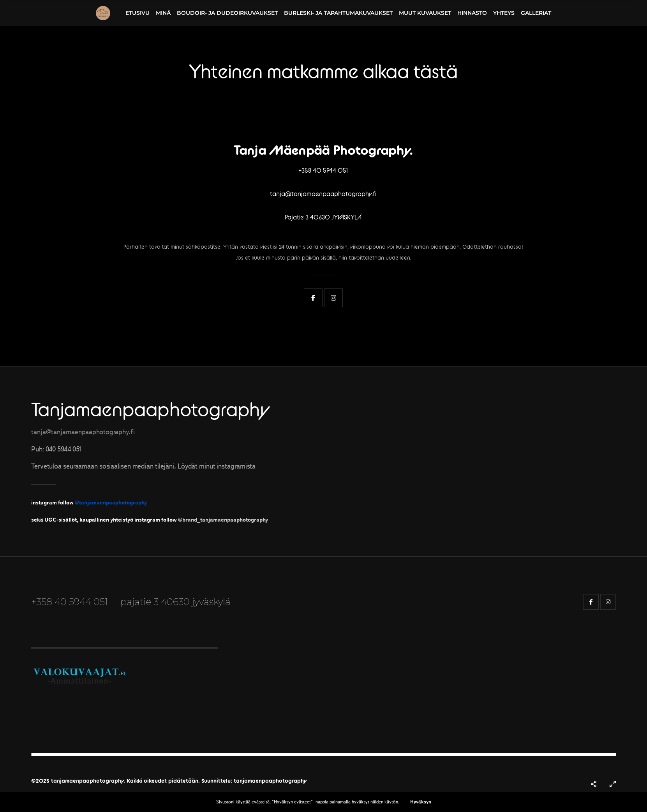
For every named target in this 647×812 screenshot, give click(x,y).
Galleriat (536, 13)
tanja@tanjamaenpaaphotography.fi (323, 194)
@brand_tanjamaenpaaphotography (223, 520)
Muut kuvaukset (425, 13)
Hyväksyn (421, 802)
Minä (163, 13)
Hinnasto (472, 13)
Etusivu (138, 13)
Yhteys (504, 13)
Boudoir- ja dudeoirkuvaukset (227, 13)
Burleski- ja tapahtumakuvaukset (338, 13)
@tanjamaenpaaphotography (111, 502)
